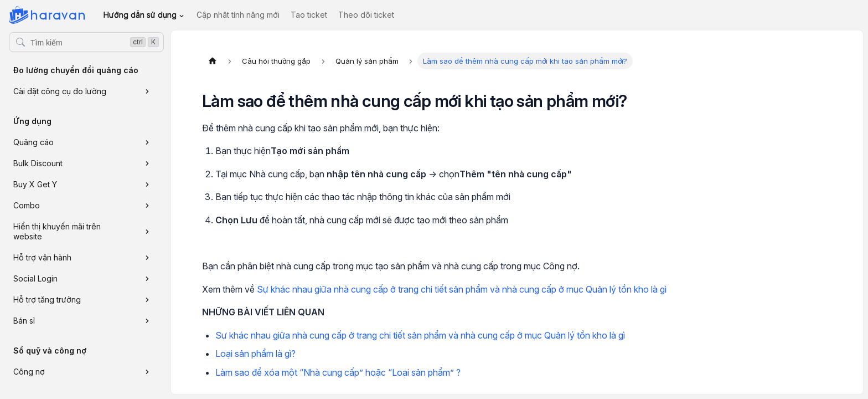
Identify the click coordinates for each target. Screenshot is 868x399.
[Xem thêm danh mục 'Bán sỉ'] (147, 321)
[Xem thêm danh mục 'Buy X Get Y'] (147, 185)
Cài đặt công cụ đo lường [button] (60, 91)
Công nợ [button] (29, 372)
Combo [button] (27, 205)
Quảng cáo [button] (33, 142)
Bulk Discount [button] (38, 163)
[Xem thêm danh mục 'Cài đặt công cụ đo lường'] (147, 91)
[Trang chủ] (213, 61)
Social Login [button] (35, 278)
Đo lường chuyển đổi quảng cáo (76, 70)
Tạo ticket (309, 15)
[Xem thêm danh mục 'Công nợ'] (147, 372)
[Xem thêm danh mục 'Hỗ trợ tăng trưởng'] (147, 300)
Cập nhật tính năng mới (238, 15)
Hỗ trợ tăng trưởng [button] (47, 300)
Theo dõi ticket (366, 15)
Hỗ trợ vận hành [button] (42, 257)
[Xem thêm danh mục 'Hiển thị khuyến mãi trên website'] (147, 232)
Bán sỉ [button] (24, 321)
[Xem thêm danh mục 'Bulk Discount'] (147, 163)
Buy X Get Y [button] (35, 184)
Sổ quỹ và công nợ (50, 351)
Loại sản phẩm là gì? (255, 354)
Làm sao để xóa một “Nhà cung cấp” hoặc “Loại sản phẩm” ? (338, 372)
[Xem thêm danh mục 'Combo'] (147, 206)
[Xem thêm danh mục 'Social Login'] (147, 279)
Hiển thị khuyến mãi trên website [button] (57, 231)
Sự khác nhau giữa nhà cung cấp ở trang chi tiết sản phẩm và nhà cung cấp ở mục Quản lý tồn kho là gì (462, 289)
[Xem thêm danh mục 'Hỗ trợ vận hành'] (147, 258)
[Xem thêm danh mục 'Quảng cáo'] (147, 142)
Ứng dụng (32, 121)
